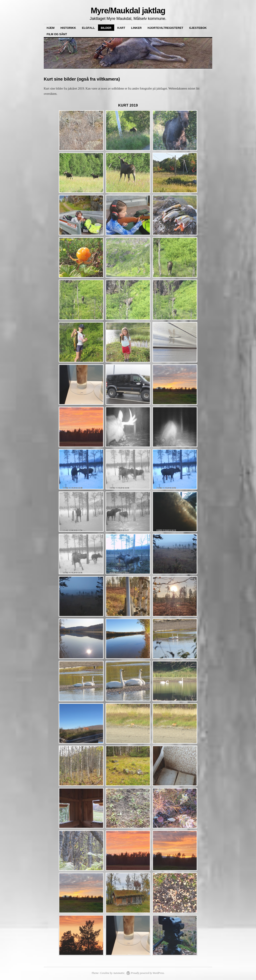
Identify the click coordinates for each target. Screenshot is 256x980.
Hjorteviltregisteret (166, 28)
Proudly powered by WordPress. (148, 973)
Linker (136, 28)
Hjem (51, 28)
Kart (121, 28)
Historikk (68, 28)
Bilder (106, 28)
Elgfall (88, 28)
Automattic (119, 973)
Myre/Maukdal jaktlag (128, 11)
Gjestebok (198, 28)
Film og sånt (57, 34)
